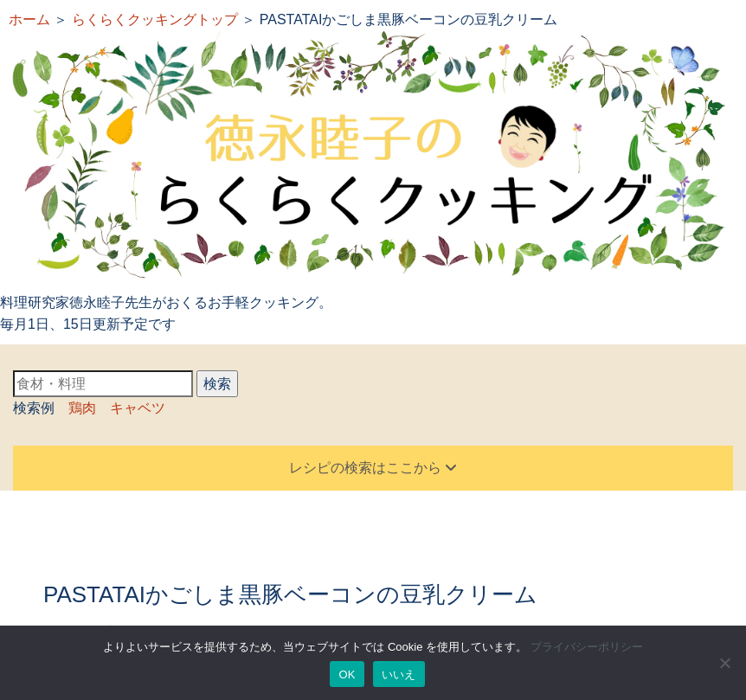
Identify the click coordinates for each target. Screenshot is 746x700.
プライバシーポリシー (587, 647)
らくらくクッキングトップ (155, 19)
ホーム (29, 19)
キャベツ (138, 408)
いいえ (399, 674)
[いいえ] (724, 663)
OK (347, 674)
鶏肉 (82, 408)
